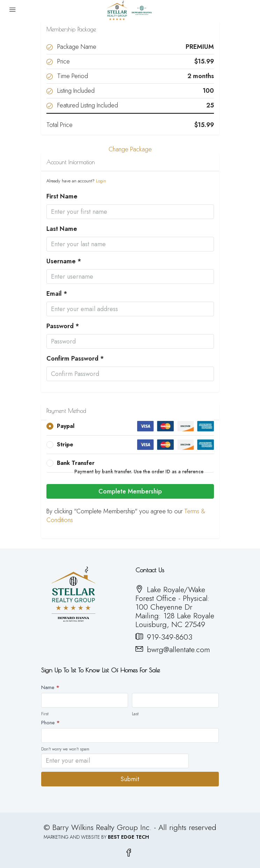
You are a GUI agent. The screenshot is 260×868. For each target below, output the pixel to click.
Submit (130, 779)
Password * (63, 326)
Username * (64, 261)
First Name (62, 197)
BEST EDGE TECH (128, 837)
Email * (57, 294)
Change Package (130, 149)
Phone (50, 723)
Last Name (62, 229)
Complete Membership (130, 491)
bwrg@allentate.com (179, 649)
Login (101, 181)
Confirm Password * (75, 359)
